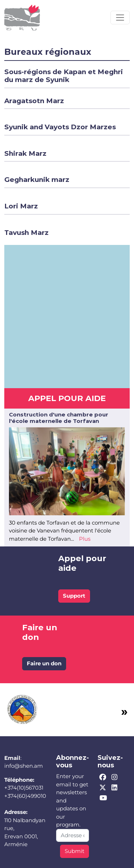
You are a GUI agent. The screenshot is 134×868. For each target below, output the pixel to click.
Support (74, 596)
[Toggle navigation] (120, 18)
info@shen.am (24, 766)
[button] (64, 76)
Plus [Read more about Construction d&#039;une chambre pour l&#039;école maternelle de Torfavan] (85, 539)
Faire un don (44, 663)
